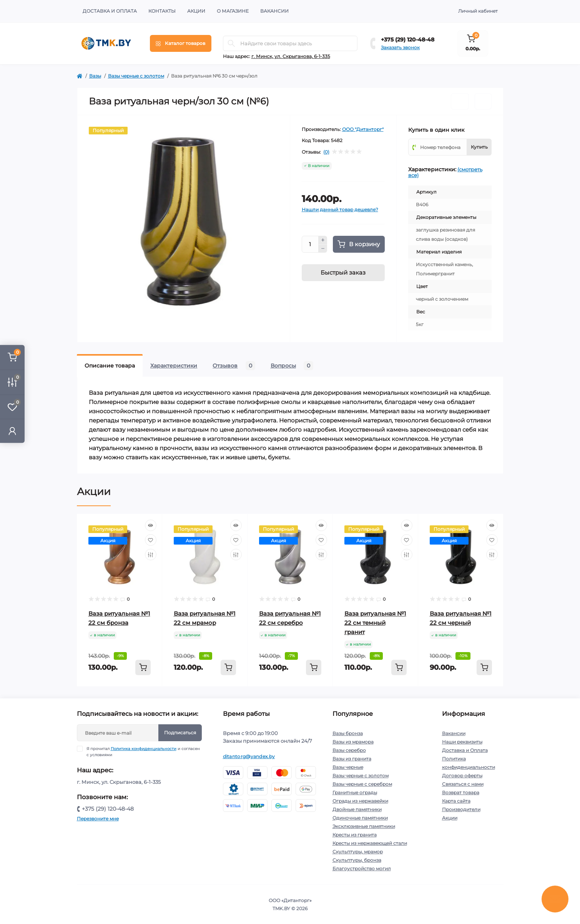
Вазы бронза (348, 733)
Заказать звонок (400, 47)
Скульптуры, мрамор (358, 852)
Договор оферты (462, 776)
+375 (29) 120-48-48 (408, 40)
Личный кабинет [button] (478, 11)
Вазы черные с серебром (362, 784)
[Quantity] (310, 244)
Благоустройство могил (362, 869)
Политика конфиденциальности (144, 749)
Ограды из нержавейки (360, 801)
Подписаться (180, 733)
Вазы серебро (349, 750)
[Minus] (323, 249)
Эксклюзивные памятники (364, 826)
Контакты (162, 11)
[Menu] (181, 43)
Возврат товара (461, 792)
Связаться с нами (463, 784)
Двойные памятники (357, 809)
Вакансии (274, 11)
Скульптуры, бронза (357, 860)
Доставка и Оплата (110, 11)
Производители (461, 809)
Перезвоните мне (98, 819)
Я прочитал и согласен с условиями (143, 752)
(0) (326, 152)
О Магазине (233, 11)
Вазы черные (348, 767)
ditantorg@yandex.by (249, 756)
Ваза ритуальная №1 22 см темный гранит (375, 623)
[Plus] (323, 240)
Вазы (95, 76)
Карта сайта (456, 801)
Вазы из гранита (352, 759)
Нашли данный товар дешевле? (340, 209)
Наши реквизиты (462, 742)
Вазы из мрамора (353, 742)
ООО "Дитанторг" (363, 129)
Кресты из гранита (355, 835)
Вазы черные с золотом (136, 76)
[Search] (231, 43)
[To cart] (143, 667)
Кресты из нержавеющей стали (370, 843)
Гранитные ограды (355, 792)
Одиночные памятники (360, 818)
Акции (196, 11)
